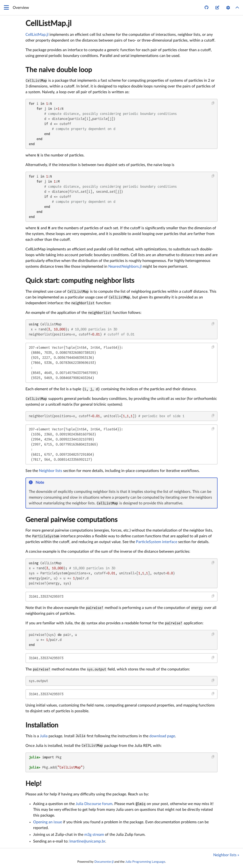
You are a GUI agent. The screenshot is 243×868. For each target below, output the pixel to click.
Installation (42, 725)
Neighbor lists (51, 471)
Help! (33, 784)
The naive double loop (59, 70)
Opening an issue (48, 822)
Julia (44, 736)
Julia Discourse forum (94, 804)
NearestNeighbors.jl (125, 267)
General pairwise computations (71, 520)
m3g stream (94, 835)
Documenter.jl (104, 862)
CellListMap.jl (49, 24)
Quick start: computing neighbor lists (80, 281)
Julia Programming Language (145, 862)
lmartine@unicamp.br (87, 841)
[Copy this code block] (213, 103)
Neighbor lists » (226, 855)
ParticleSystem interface (157, 542)
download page (162, 736)
